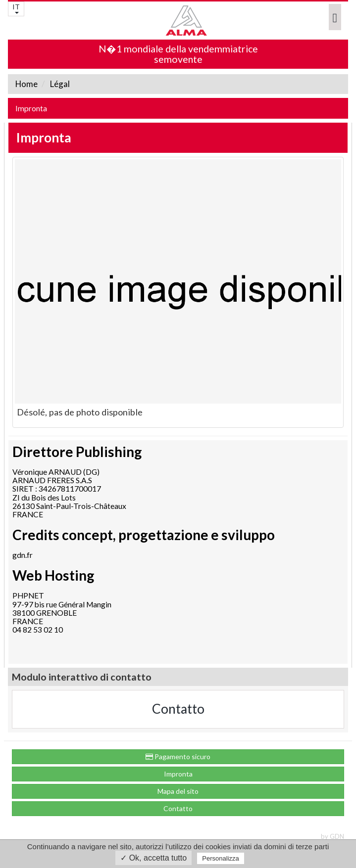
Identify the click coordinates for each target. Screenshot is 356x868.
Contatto (178, 709)
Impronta (31, 108)
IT (16, 8)
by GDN (332, 836)
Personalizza (220, 858)
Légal (59, 84)
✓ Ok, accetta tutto (153, 858)
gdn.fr (23, 555)
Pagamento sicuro (178, 756)
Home (26, 84)
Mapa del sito (178, 791)
